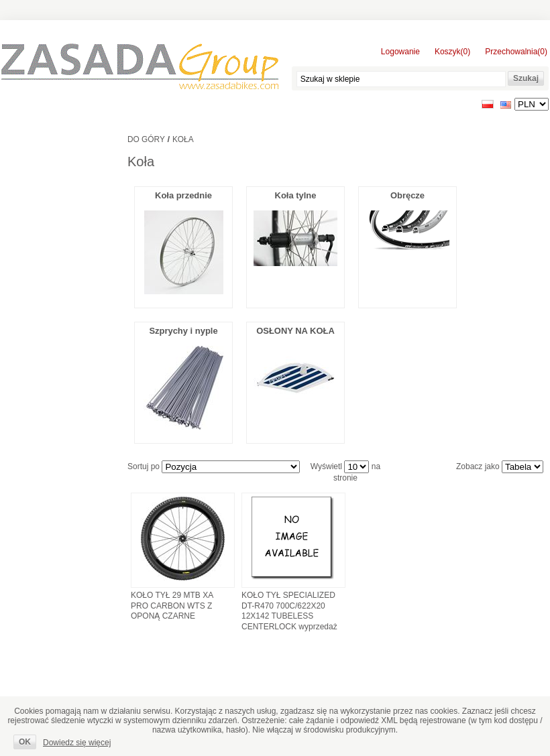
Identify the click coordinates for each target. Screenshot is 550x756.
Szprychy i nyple (183, 331)
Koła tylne (296, 195)
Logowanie (400, 52)
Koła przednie (183, 195)
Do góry (146, 139)
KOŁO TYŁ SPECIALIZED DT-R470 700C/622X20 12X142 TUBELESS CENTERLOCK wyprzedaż (289, 611)
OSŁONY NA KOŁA (295, 331)
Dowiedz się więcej (77, 743)
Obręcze (407, 195)
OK (25, 742)
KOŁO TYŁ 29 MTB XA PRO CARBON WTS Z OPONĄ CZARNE (172, 606)
